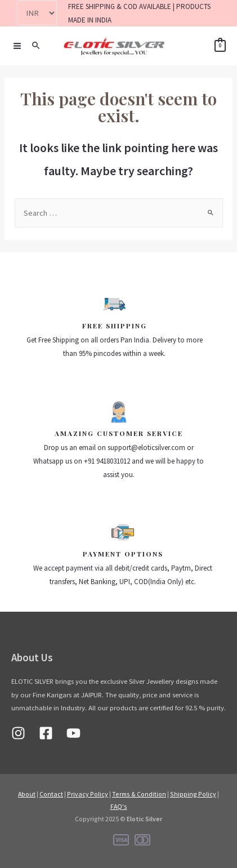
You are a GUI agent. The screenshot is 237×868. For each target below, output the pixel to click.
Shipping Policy (193, 794)
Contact (51, 794)
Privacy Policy (88, 794)
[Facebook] (46, 733)
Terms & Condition (139, 794)
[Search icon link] (37, 46)
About (27, 794)
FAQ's (119, 806)
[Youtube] (73, 733)
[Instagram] (18, 733)
